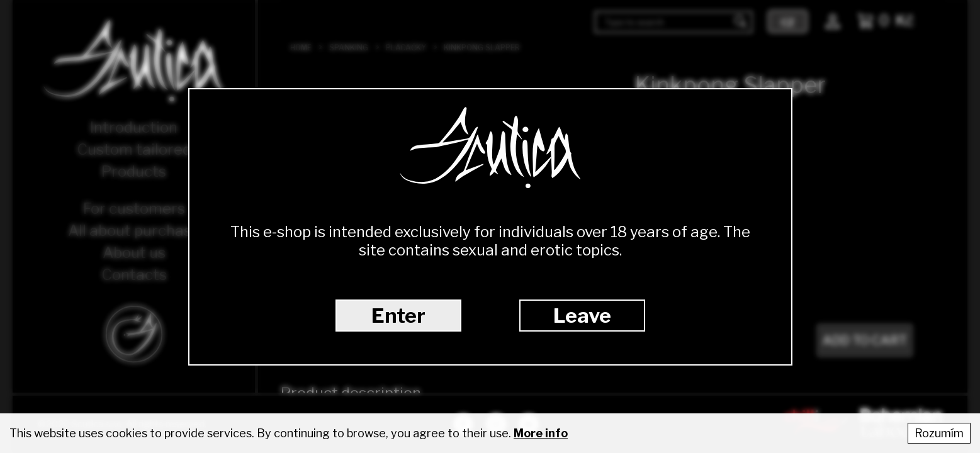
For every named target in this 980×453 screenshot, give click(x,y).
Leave (582, 316)
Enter (398, 316)
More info (541, 433)
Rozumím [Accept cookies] (939, 433)
